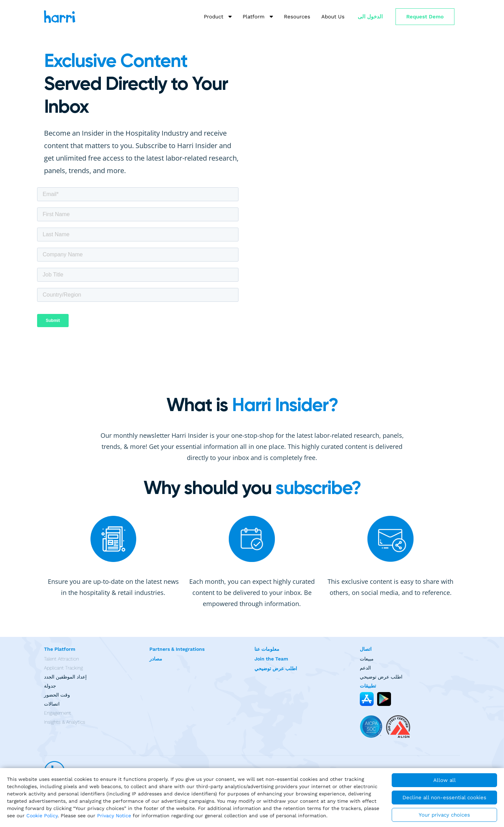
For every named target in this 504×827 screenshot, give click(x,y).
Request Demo (425, 17)
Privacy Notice (114, 816)
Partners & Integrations (177, 649)
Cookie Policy (42, 816)
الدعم (365, 668)
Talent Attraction (62, 659)
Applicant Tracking (63, 668)
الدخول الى (370, 17)
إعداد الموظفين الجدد (65, 677)
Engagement (58, 713)
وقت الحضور (57, 695)
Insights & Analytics (65, 722)
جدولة (50, 686)
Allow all (445, 780)
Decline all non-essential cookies (444, 798)
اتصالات (52, 704)
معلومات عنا (267, 649)
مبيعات (367, 659)
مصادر (156, 659)
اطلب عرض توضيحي (276, 668)
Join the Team (271, 659)
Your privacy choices (444, 815)
